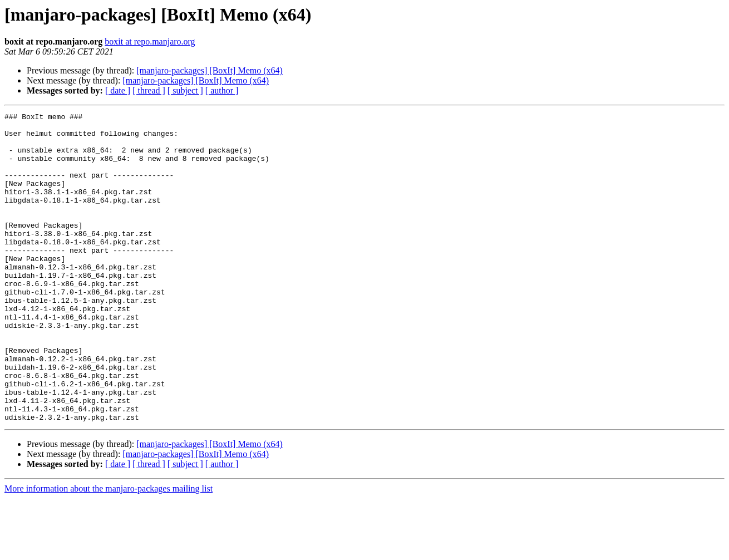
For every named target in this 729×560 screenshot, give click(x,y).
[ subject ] (185, 90)
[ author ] (222, 90)
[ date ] (118, 90)
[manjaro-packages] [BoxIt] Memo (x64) (210, 70)
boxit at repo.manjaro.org (150, 41)
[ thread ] (149, 90)
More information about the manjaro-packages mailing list (109, 550)
